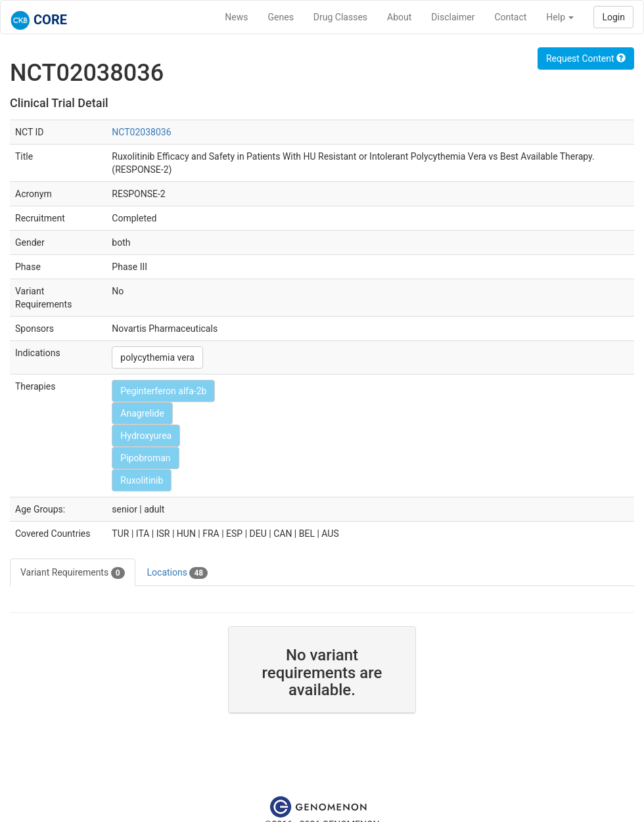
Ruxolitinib (142, 480)
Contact (510, 17)
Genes (281, 17)
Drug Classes (340, 17)
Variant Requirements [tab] (73, 573)
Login (613, 17)
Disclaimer (453, 17)
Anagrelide (142, 413)
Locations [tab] (178, 573)
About (399, 17)
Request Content (586, 58)
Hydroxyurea (146, 436)
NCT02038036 (141, 132)
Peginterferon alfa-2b (163, 391)
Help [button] (560, 17)
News (236, 17)
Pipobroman (145, 458)
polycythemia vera (157, 357)
